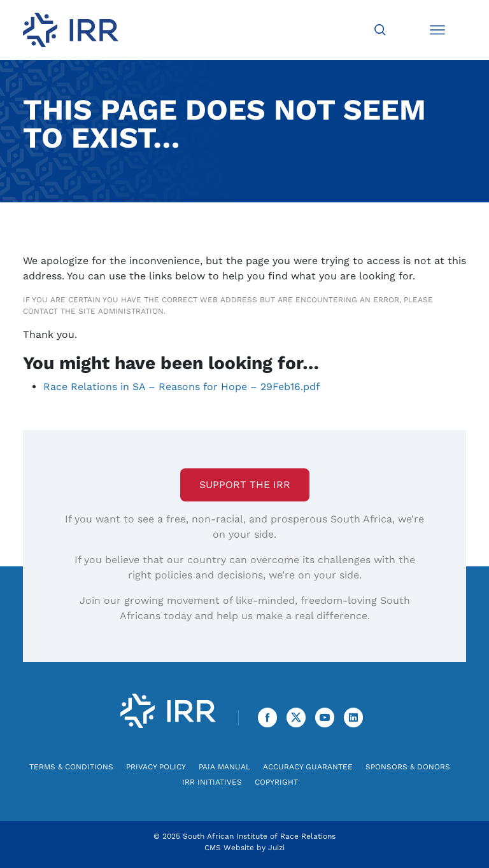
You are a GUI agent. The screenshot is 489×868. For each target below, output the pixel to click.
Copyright (276, 782)
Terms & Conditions (71, 767)
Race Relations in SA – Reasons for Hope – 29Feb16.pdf (181, 387)
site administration (121, 311)
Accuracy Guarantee (308, 767)
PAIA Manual (224, 767)
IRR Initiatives (212, 782)
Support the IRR (245, 485)
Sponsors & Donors (408, 767)
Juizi (276, 848)
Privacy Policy (156, 767)
